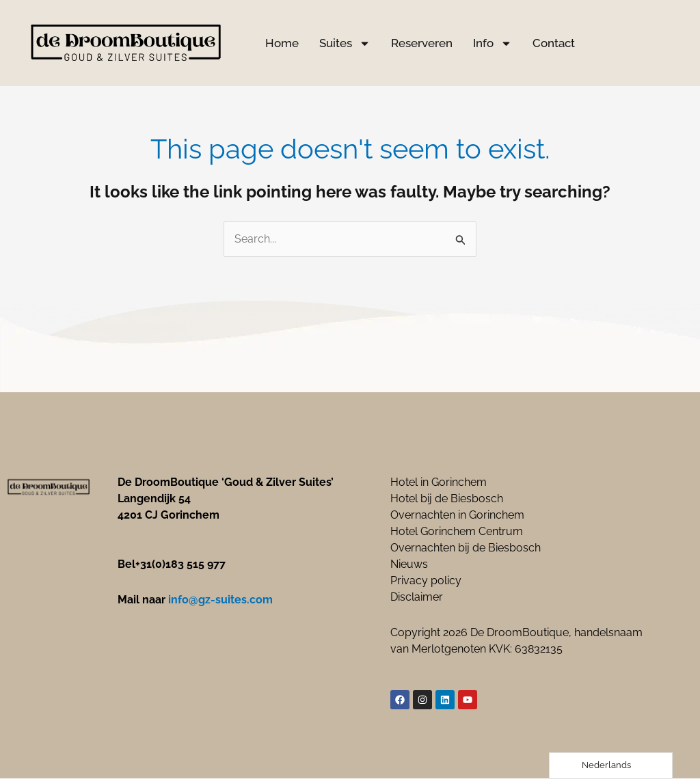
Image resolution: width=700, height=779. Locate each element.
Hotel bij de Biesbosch (447, 499)
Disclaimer (417, 598)
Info (493, 43)
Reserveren (422, 43)
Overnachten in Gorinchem (457, 516)
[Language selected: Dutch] (611, 766)
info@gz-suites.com (220, 600)
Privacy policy (426, 581)
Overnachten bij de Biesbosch (466, 548)
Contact (554, 43)
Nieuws (409, 565)
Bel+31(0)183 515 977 (172, 565)
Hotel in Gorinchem (439, 483)
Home (282, 43)
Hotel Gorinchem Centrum (457, 532)
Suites (345, 43)
